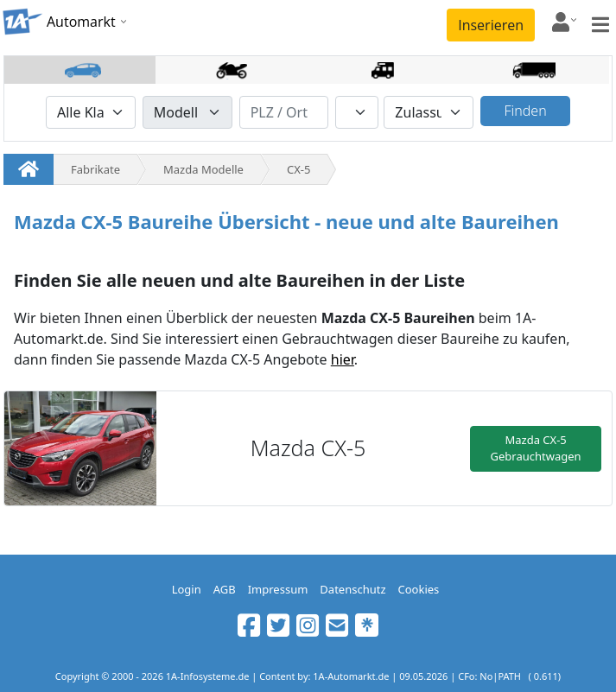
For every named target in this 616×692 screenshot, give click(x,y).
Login (187, 589)
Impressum (278, 589)
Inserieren (491, 25)
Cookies (419, 589)
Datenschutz (352, 589)
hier (343, 359)
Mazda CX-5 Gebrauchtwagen (536, 448)
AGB (225, 589)
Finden (525, 111)
